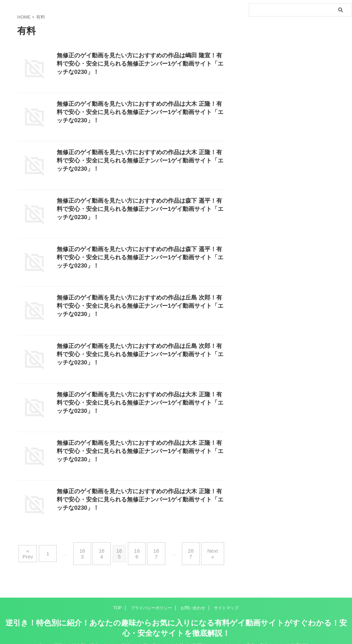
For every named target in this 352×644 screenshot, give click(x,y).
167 (155, 548)
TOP (118, 597)
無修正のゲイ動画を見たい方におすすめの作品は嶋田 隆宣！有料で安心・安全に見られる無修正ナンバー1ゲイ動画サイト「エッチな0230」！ (140, 65)
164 (103, 548)
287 (188, 548)
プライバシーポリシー (151, 597)
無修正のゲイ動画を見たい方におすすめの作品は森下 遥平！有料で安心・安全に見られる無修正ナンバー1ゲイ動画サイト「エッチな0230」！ (140, 210)
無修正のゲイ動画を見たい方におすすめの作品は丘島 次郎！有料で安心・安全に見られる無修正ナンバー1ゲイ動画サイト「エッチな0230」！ (140, 307)
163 (85, 548)
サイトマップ (226, 597)
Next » (208, 548)
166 (138, 548)
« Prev (34, 548)
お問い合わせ (193, 597)
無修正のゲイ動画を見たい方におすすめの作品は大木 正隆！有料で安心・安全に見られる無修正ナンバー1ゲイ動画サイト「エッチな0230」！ (140, 113)
